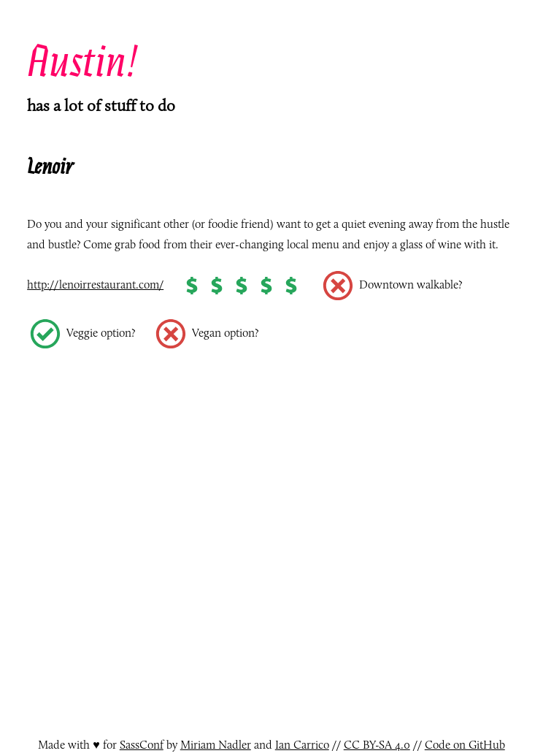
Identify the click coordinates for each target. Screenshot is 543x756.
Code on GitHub (465, 745)
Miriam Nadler (216, 745)
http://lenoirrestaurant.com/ (95, 285)
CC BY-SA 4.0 (377, 745)
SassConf (142, 745)
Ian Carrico (302, 745)
